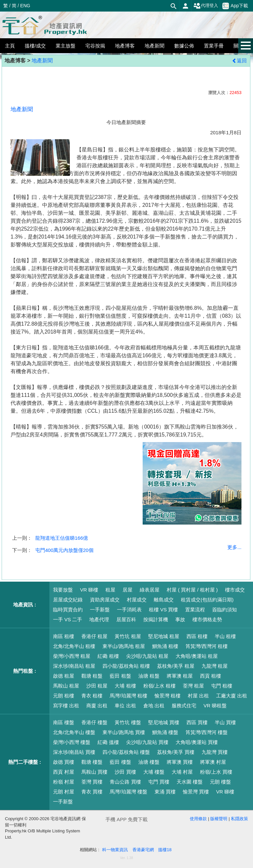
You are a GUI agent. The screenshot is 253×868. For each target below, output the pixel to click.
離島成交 (164, 600)
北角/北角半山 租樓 (74, 646)
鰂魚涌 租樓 (165, 646)
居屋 (127, 590)
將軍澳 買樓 (180, 762)
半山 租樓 (225, 636)
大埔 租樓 (125, 686)
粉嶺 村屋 (64, 782)
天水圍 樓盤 (190, 782)
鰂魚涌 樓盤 (165, 732)
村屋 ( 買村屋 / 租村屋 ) (192, 590)
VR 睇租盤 (215, 706)
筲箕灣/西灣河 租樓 (207, 646)
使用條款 (198, 819)
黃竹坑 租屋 (128, 636)
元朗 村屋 (64, 792)
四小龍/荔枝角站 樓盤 (126, 752)
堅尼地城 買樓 (164, 722)
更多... (234, 547)
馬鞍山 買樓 (94, 772)
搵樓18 (165, 850)
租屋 (110, 590)
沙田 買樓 (125, 772)
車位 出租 (125, 706)
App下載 (235, 6)
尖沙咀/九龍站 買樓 (147, 742)
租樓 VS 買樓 (163, 610)
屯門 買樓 (159, 782)
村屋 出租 (198, 696)
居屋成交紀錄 (68, 600)
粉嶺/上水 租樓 (159, 686)
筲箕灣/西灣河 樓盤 (207, 732)
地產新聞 (42, 61)
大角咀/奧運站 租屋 (197, 656)
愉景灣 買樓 (196, 792)
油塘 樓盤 (149, 762)
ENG (25, 6)
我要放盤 (63, 590)
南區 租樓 (64, 636)
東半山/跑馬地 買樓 (124, 732)
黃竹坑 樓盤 (128, 722)
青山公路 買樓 (125, 782)
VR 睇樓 (89, 590)
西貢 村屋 (64, 772)
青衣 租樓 (92, 696)
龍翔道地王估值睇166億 (62, 538)
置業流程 (195, 610)
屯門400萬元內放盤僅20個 (64, 550)
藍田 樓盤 (120, 762)
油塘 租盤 (149, 676)
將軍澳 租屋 (180, 676)
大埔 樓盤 (154, 772)
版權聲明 (219, 819)
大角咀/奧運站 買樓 (197, 742)
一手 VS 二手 (68, 619)
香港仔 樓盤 (94, 722)
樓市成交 (235, 590)
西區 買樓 (197, 722)
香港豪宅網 (143, 850)
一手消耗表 (129, 610)
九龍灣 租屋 (215, 666)
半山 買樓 (225, 722)
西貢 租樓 (211, 676)
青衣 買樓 (92, 792)
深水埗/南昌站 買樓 (74, 752)
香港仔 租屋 (94, 636)
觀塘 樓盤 (92, 762)
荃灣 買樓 (92, 782)
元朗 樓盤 (220, 782)
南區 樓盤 (64, 722)
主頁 (10, 46)
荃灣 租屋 (193, 686)
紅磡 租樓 (108, 656)
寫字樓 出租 (66, 706)
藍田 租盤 (120, 676)
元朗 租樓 (64, 696)
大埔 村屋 (182, 772)
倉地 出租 (154, 706)
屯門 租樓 (222, 686)
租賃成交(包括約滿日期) (207, 600)
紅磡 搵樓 (108, 742)
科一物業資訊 (115, 850)
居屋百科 (126, 619)
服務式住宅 (184, 706)
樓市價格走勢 (207, 619)
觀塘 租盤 (92, 676)
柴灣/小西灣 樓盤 (72, 742)
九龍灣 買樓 (215, 752)
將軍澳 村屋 (213, 762)
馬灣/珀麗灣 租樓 (128, 696)
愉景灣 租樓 (168, 696)
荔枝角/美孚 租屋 (176, 666)
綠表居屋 (150, 590)
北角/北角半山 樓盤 (74, 732)
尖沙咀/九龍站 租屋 (147, 656)
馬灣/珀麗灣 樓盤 (128, 792)
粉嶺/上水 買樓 (216, 772)
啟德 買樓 (64, 762)
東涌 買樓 (165, 792)
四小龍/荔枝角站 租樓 (126, 666)
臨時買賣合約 (68, 610)
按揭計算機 (156, 619)
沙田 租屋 (97, 686)
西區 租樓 (197, 636)
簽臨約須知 (225, 610)
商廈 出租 (97, 706)
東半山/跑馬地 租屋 (124, 646)
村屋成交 (137, 600)
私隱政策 (239, 819)
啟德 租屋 (64, 676)
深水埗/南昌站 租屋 (74, 666)
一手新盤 (100, 610)
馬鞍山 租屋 (66, 686)
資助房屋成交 (105, 600)
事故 (180, 619)
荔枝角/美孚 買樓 (176, 752)
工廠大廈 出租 (232, 696)
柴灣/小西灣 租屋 (72, 656)
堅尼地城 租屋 (164, 636)
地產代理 (99, 619)
